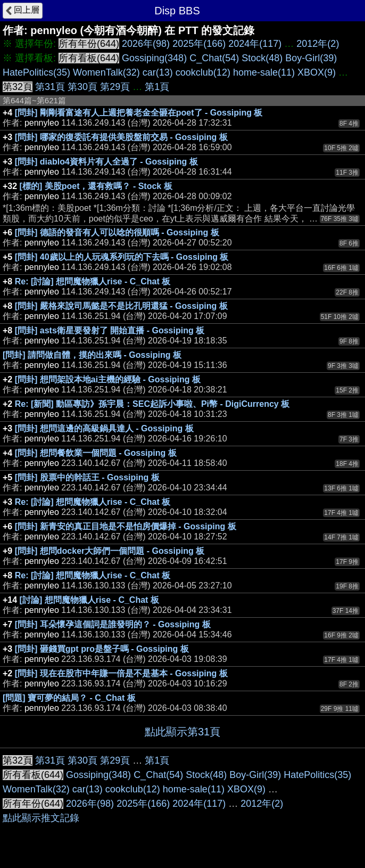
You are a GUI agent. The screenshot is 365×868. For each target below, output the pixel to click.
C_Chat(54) (214, 58)
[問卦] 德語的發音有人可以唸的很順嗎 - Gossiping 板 (117, 232)
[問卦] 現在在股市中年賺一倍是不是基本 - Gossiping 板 (121, 673)
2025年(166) (199, 44)
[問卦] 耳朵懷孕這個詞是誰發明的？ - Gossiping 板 (113, 624)
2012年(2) (318, 44)
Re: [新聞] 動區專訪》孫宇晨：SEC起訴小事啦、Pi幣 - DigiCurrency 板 (152, 404)
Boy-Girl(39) (311, 58)
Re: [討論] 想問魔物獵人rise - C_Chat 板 (93, 281)
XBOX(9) (317, 72)
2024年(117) (255, 44)
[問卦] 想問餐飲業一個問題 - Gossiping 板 (96, 453)
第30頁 (82, 87)
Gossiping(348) (154, 58)
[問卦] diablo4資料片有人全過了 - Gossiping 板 (106, 162)
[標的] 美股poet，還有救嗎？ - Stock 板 (96, 186)
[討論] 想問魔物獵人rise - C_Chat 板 (89, 600)
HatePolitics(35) (36, 72)
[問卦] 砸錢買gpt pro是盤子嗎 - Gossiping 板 (102, 649)
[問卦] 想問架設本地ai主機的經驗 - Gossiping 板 (108, 379)
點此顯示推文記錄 (41, 818)
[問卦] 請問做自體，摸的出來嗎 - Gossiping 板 (92, 355)
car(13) (158, 72)
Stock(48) (262, 58)
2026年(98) (146, 44)
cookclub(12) (203, 72)
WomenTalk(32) (106, 72)
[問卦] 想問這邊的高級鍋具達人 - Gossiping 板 (104, 428)
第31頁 (50, 87)
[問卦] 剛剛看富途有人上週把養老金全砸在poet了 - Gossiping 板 (139, 113)
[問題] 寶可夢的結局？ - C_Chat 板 (69, 698)
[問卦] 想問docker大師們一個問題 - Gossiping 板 (110, 551)
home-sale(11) (264, 72)
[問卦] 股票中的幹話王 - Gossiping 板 (87, 477)
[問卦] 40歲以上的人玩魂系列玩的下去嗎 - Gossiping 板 (122, 257)
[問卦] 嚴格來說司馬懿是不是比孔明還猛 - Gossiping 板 (121, 306)
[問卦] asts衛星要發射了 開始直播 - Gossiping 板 (110, 330)
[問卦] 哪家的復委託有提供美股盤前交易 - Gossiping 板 (121, 137)
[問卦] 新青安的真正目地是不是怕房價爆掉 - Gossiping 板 (126, 526)
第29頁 (115, 87)
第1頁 (157, 87)
